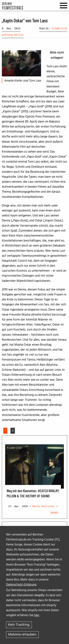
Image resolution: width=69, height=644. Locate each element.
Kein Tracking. (19, 625)
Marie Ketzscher (44, 506)
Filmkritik (59, 29)
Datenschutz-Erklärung (21, 585)
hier (37, 615)
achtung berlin (13, 35)
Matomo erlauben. (22, 635)
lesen (54, 512)
